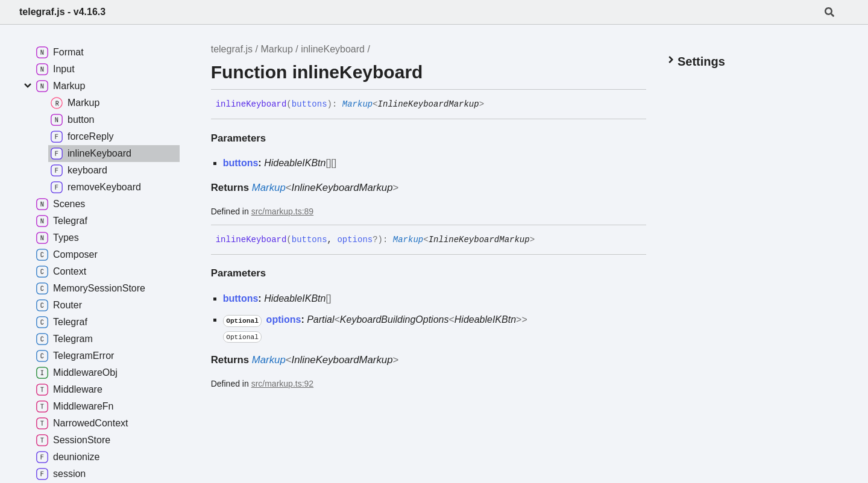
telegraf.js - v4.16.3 (62, 12)
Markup (276, 49)
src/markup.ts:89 (282, 211)
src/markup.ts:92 (282, 384)
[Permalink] (493, 105)
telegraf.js (232, 49)
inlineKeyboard (333, 49)
